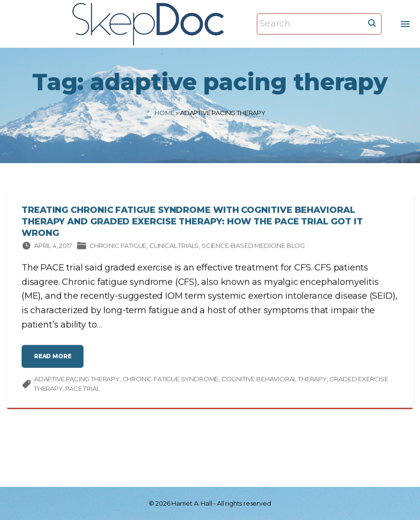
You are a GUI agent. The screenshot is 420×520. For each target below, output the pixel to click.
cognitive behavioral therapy (274, 380)
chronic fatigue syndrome (171, 380)
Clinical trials (174, 247)
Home (164, 113)
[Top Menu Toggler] (405, 24)
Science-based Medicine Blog (253, 247)
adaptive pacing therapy (77, 380)
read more (56, 361)
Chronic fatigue (118, 247)
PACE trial (82, 390)
